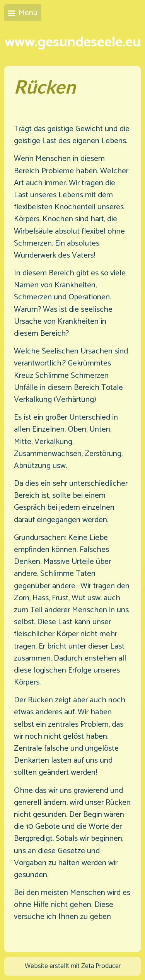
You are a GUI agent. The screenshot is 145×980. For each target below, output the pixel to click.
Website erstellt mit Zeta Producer (73, 966)
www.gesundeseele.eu (73, 43)
